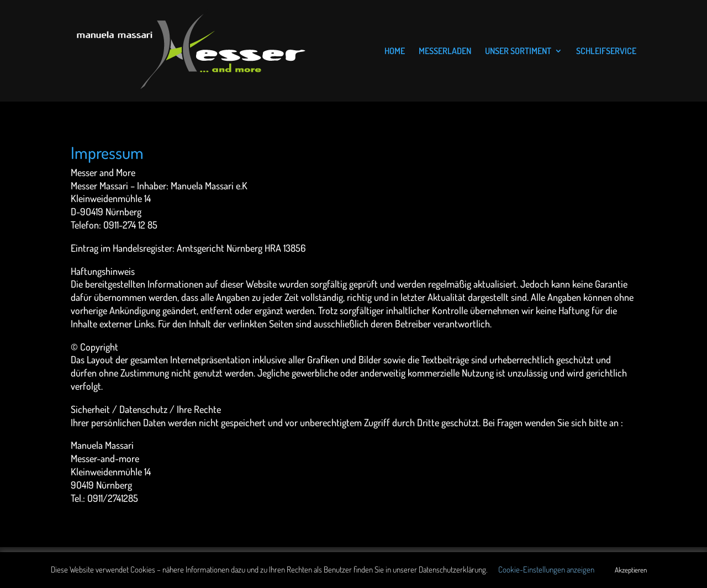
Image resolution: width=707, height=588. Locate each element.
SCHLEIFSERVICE (606, 52)
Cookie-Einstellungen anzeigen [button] (546, 570)
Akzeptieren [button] (631, 570)
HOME (395, 52)
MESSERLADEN (445, 52)
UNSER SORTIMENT (518, 52)
